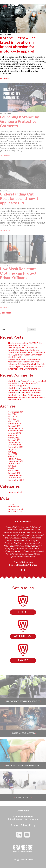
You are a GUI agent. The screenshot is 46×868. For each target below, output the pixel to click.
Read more (5, 79)
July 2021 (12, 466)
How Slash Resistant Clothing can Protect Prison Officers (18, 273)
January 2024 (14, 426)
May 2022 (12, 457)
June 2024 (13, 417)
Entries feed (14, 507)
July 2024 (12, 414)
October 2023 (14, 433)
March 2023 (13, 438)
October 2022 (14, 445)
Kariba (30, 860)
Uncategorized (15, 492)
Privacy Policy (28, 825)
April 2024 (13, 419)
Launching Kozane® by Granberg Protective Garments (20, 121)
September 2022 (16, 447)
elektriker (13, 381)
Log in (11, 504)
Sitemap (15, 825)
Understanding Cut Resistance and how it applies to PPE (19, 199)
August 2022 (14, 450)
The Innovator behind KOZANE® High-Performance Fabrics (26, 344)
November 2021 (15, 461)
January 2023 (14, 440)
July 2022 (12, 452)
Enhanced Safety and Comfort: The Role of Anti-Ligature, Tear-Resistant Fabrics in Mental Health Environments (26, 366)
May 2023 (12, 435)
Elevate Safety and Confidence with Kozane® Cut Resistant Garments (25, 361)
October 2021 (14, 464)
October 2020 (14, 478)
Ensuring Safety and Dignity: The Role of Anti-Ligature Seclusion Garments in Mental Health (26, 355)
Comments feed (15, 509)
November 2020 (15, 475)
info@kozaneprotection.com (23, 819)
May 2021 (12, 468)
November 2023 (15, 431)
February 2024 (15, 424)
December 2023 (15, 428)
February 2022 (15, 459)
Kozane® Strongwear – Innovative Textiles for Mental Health (25, 389)
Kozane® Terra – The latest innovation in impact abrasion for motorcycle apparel (18, 45)
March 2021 (13, 471)
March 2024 (13, 421)
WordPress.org (15, 511)
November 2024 (16, 412)
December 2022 (15, 442)
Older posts (5, 313)
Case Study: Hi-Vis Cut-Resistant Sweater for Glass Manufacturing (23, 349)
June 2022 (13, 454)
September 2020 (16, 480)
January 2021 (14, 473)
